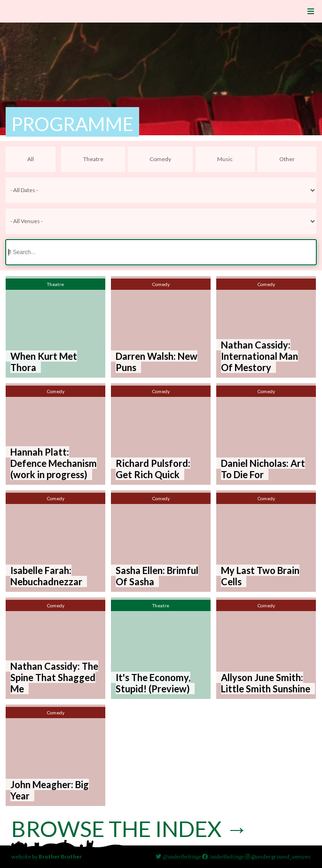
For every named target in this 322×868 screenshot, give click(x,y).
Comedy (160, 159)
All (31, 159)
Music (225, 159)
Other (287, 159)
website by (47, 856)
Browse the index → (132, 828)
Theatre (93, 159)
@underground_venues (278, 856)
